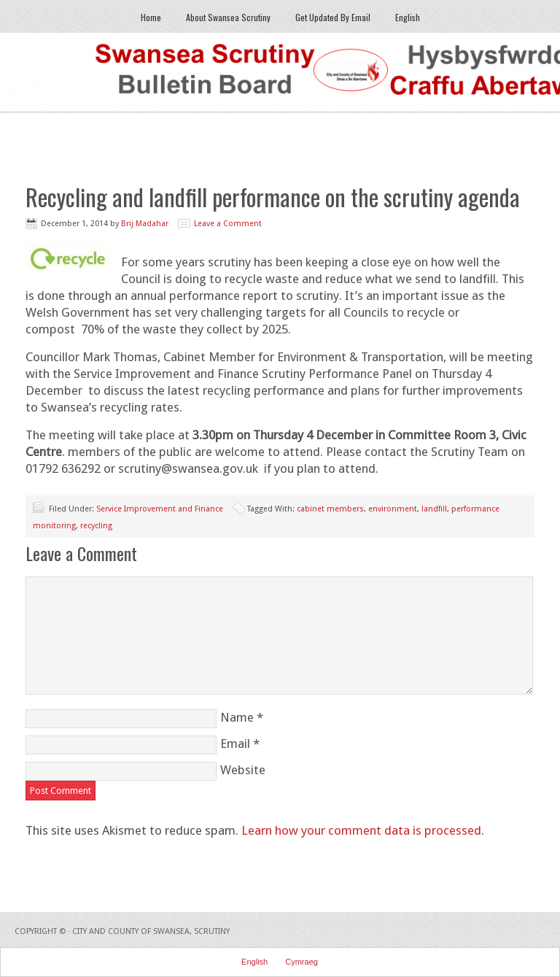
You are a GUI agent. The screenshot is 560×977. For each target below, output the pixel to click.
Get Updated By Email (333, 17)
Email (235, 744)
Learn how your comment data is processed (361, 830)
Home (151, 17)
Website (243, 770)
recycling (96, 526)
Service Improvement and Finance (160, 509)
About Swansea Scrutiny (228, 17)
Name (237, 717)
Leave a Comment (228, 224)
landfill (434, 509)
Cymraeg (302, 962)
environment (393, 509)
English (402, 17)
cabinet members (330, 509)
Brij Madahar (145, 224)
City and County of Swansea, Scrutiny (151, 931)
